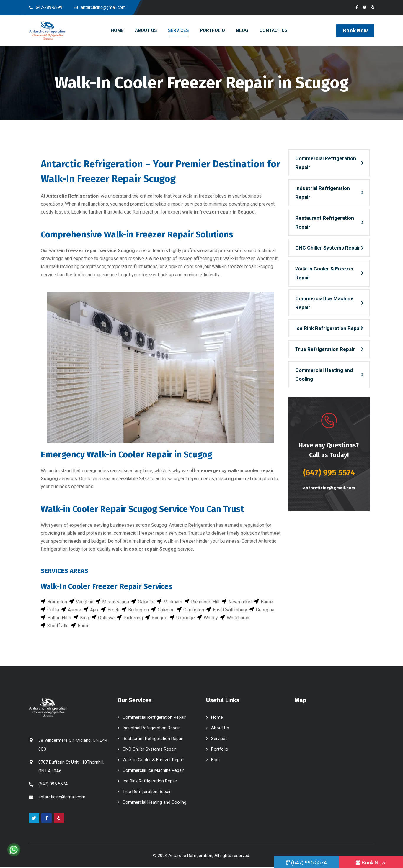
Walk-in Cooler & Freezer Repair (325, 273)
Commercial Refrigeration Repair (326, 163)
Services (219, 739)
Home (217, 718)
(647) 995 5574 (329, 473)
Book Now (355, 31)
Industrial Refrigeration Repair (323, 193)
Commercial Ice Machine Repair (324, 303)
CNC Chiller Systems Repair (328, 248)
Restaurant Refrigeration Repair (325, 223)
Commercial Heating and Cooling (324, 375)
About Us (220, 728)
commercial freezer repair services (150, 533)
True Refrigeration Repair (325, 350)
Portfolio (220, 750)
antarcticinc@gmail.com (329, 488)
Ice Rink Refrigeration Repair (329, 329)
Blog (215, 760)
